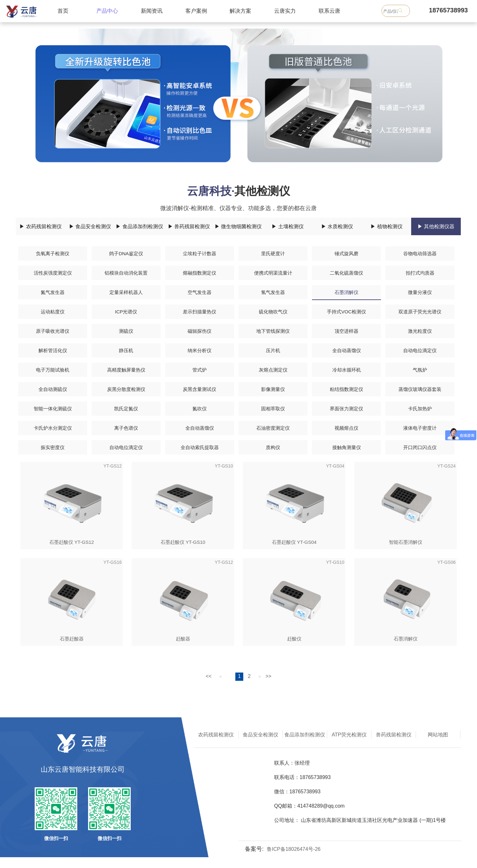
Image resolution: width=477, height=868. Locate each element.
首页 (63, 11)
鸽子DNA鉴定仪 (126, 253)
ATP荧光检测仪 (349, 735)
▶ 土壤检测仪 (287, 226)
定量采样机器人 (126, 292)
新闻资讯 (152, 11)
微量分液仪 (420, 292)
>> (269, 676)
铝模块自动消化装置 (126, 273)
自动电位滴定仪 (420, 350)
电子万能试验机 (53, 370)
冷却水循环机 (347, 370)
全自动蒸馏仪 (347, 350)
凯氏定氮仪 (126, 409)
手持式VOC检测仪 (346, 312)
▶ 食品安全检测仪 (90, 226)
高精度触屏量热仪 (126, 370)
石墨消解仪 (346, 292)
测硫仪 (126, 331)
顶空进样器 (346, 331)
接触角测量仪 (347, 447)
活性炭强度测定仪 (53, 273)
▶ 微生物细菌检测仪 (238, 226)
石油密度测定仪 (273, 428)
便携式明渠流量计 (273, 273)
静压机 (126, 350)
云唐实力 (285, 11)
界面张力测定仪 (346, 409)
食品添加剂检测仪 (305, 735)
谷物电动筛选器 (420, 253)
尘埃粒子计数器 (200, 253)
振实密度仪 (53, 447)
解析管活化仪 (53, 350)
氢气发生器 (273, 292)
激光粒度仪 (420, 331)
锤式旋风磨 (346, 253)
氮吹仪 (200, 409)
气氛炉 (420, 370)
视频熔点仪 (346, 428)
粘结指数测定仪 (346, 389)
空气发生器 (200, 292)
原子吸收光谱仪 (53, 331)
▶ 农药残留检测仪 (40, 226)
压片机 (273, 350)
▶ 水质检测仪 (337, 226)
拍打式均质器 (420, 273)
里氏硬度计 (273, 253)
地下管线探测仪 (273, 331)
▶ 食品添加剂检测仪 (139, 226)
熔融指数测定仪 (200, 273)
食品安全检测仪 (260, 735)
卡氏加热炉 (420, 409)
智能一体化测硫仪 (53, 409)
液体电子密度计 (420, 428)
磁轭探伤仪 (200, 331)
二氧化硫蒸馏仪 (346, 273)
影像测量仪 (273, 389)
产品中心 (107, 11)
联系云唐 (329, 11)
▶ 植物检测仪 (386, 226)
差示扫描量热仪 (200, 312)
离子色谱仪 (126, 428)
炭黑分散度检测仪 (126, 389)
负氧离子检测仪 (53, 253)
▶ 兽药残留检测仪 (189, 226)
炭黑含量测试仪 (200, 389)
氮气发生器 (53, 292)
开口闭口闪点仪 (420, 447)
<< (209, 676)
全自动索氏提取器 (200, 447)
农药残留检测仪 (216, 735)
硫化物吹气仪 (273, 312)
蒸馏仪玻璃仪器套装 (420, 389)
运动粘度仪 (53, 312)
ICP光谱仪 (126, 312)
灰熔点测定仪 (273, 370)
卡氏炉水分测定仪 (53, 428)
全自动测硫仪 (53, 389)
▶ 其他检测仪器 (436, 226)
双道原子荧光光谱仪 (420, 312)
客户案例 (196, 11)
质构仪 (273, 447)
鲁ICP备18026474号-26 (294, 849)
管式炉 (200, 370)
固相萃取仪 (273, 409)
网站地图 (438, 735)
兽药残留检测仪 (394, 735)
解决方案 (240, 11)
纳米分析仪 (200, 350)
